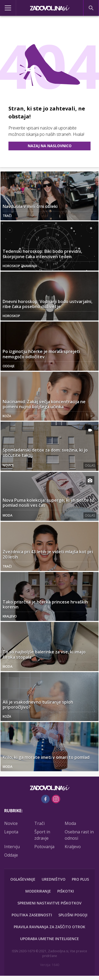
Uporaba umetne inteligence (49, 939)
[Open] (12, 8)
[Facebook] (45, 799)
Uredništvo (54, 879)
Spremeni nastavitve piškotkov (49, 903)
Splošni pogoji (73, 915)
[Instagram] (56, 799)
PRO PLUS (80, 879)
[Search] (91, 8)
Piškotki (66, 891)
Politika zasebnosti (32, 915)
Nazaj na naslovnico (50, 146)
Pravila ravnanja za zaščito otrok (49, 927)
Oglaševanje (23, 879)
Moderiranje (38, 891)
